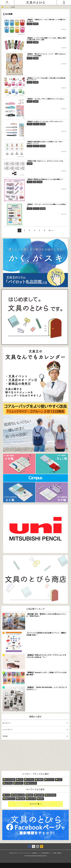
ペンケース (32, 799)
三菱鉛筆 (40, 780)
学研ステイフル (31, 783)
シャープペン (34, 730)
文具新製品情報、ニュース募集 (49, 853)
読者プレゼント (10, 799)
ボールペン (36, 124)
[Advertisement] (36, 755)
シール (7, 795)
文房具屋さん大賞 (18, 795)
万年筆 (34, 736)
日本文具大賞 (51, 795)
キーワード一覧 (35, 804)
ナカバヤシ (50, 780)
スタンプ (30, 24)
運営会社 (59, 853)
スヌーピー (36, 209)
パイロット (19, 783)
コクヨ (20, 780)
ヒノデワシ (30, 780)
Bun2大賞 (21, 799)
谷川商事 (36, 24)
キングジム (8, 783)
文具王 (41, 799)
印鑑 (35, 182)
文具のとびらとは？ (14, 853)
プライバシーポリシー (25, 853)
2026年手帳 (40, 795)
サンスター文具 (10, 780)
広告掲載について (36, 853)
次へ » (51, 230)
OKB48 (30, 795)
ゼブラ (59, 780)
